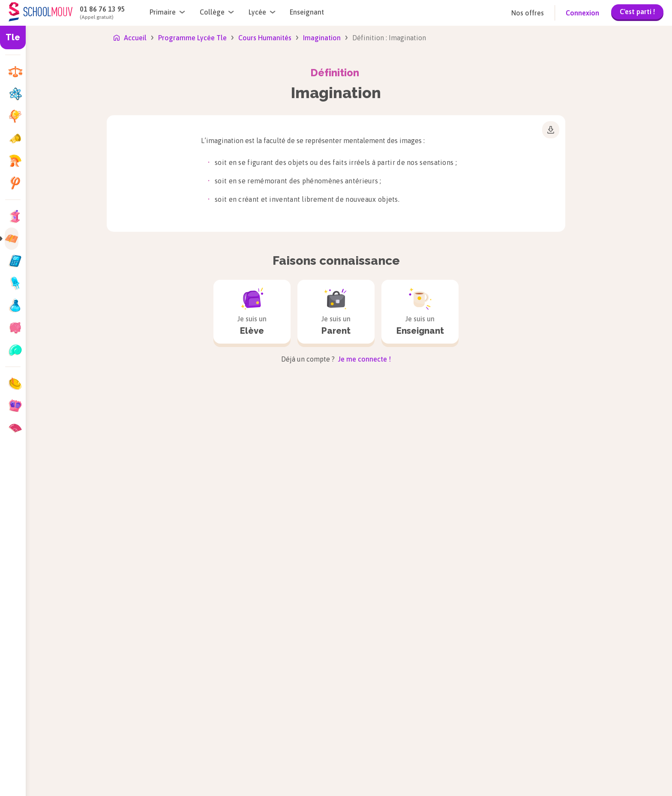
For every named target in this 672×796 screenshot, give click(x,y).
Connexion (582, 13)
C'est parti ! (637, 12)
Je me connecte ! (364, 359)
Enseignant (307, 12)
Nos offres (528, 13)
